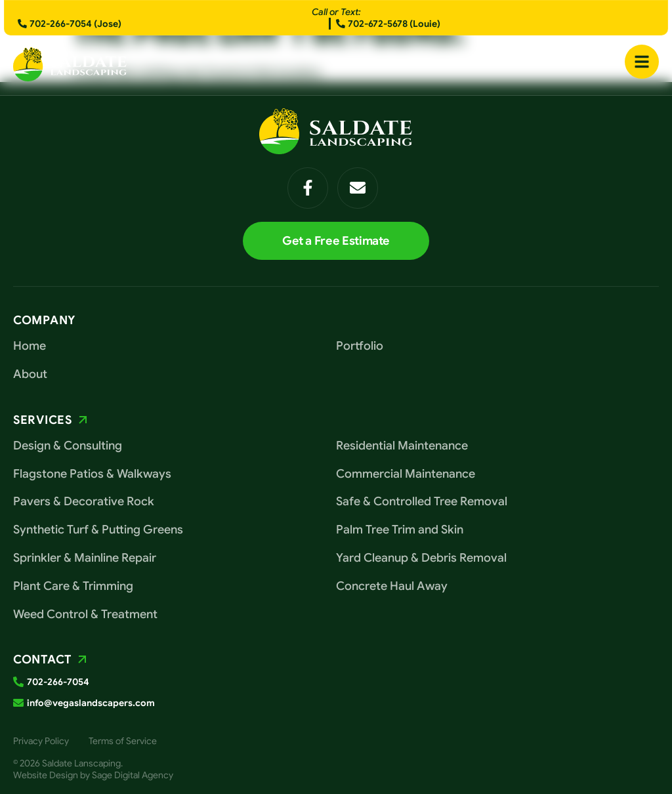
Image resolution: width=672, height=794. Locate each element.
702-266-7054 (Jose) (75, 24)
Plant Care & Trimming (73, 586)
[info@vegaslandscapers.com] (18, 703)
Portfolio (360, 346)
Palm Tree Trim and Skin (400, 530)
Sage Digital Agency (133, 775)
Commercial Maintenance (406, 474)
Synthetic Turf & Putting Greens (98, 530)
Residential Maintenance (402, 446)
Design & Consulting (68, 446)
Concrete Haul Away (392, 586)
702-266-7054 (58, 682)
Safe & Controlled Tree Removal (422, 501)
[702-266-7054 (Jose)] (22, 24)
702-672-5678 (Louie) (394, 24)
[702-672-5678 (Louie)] (341, 24)
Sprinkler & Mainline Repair (85, 558)
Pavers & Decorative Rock (84, 501)
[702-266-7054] (18, 682)
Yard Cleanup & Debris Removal (421, 558)
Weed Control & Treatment (85, 614)
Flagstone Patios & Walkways (92, 474)
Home (30, 346)
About (30, 374)
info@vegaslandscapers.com (91, 703)
